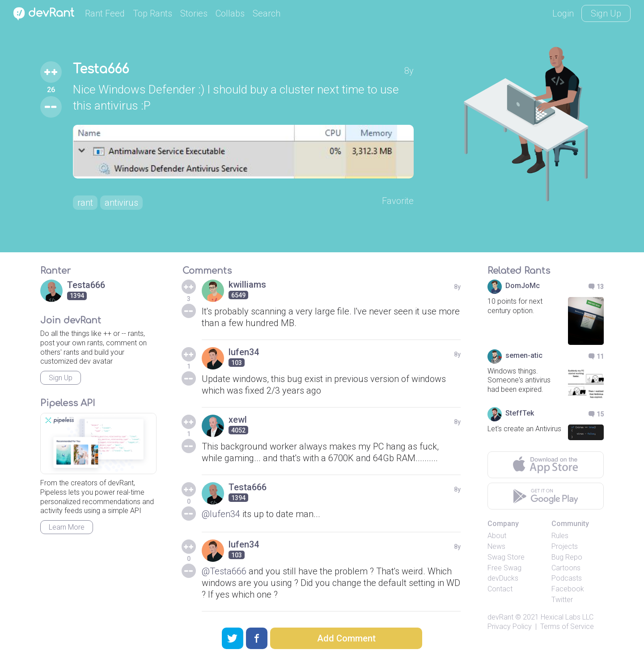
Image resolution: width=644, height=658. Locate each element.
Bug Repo (567, 557)
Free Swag (504, 568)
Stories (194, 13)
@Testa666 (224, 571)
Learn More (67, 527)
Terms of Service (567, 626)
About (497, 536)
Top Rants (153, 13)
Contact (500, 589)
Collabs (230, 13)
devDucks (503, 578)
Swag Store (506, 557)
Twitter (562, 600)
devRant (500, 617)
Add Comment (346, 638)
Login (563, 13)
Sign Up (606, 13)
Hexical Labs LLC (567, 617)
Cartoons (566, 568)
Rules (560, 536)
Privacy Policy (510, 626)
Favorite (398, 201)
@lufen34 (221, 514)
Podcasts (567, 578)
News (496, 546)
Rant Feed (105, 13)
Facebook (568, 589)
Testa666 (101, 69)
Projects (565, 546)
